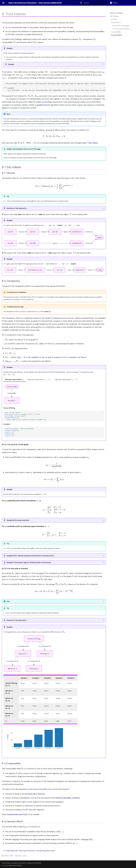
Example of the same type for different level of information (29, 562)
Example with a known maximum (18, 520)
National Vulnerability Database (68, 798)
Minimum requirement (15, 379)
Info (8, 601)
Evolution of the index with (17, 208)
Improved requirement (39, 379)
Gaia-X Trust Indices (90, 143)
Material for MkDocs (16, 865)
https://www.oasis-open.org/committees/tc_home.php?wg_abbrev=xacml (31, 851)
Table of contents (116, 13)
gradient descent (44, 105)
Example (11, 64)
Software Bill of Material (35, 794)
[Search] (92, 3)
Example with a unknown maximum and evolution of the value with (31, 555)
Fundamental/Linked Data (17, 814)
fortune (63, 372)
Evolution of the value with (17, 620)
